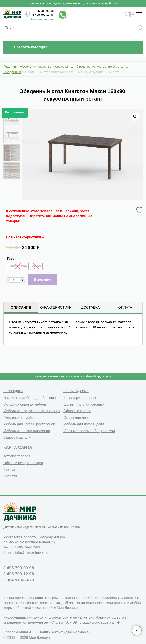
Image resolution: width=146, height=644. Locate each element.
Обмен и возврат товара (23, 463)
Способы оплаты (17, 632)
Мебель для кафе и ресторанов (29, 424)
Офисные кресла (77, 411)
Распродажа (13, 391)
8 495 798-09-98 (43, 11)
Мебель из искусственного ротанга (32, 411)
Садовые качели (17, 437)
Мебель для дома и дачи (84, 424)
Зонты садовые (76, 391)
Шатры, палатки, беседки (84, 404)
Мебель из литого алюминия (27, 431)
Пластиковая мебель (20, 418)
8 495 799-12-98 (43, 15)
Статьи (9, 470)
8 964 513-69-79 (19, 580)
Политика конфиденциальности (64, 632)
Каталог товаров (17, 456)
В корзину (42, 279)
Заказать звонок (42, 19)
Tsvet (11, 259)
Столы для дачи (76, 418)
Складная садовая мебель (25, 404)
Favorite (140, 210)
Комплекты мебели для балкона (30, 398)
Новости (10, 476)
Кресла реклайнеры (80, 398)
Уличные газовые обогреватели (89, 431)
